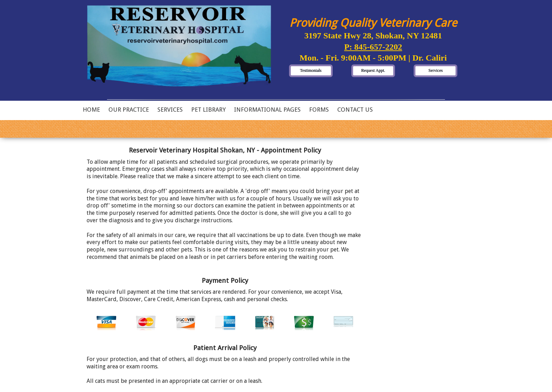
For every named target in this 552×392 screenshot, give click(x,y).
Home (91, 110)
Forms (319, 110)
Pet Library (208, 110)
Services (170, 110)
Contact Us (355, 110)
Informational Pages (267, 110)
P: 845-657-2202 (373, 47)
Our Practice (129, 110)
